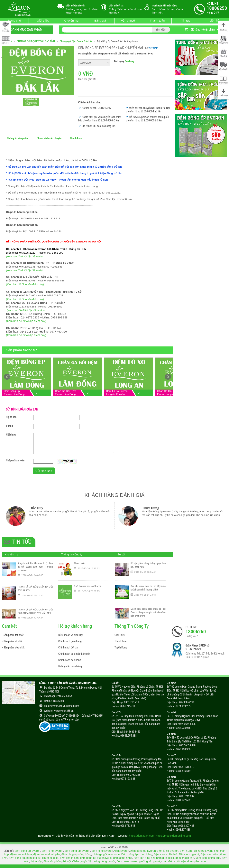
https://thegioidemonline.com (173, 836)
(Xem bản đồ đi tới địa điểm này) (25, 284)
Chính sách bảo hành (70, 660)
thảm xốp (36, 861)
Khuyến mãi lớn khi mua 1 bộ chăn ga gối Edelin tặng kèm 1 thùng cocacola (35, 569)
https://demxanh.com (142, 836)
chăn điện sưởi (171, 861)
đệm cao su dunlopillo (47, 854)
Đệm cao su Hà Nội (166, 854)
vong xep (201, 858)
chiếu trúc (200, 851)
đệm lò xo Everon (52, 851)
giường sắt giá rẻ (150, 861)
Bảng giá (100, 20)
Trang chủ (14, 20)
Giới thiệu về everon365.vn (87, 588)
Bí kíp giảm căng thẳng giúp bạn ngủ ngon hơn (148, 567)
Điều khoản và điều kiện (71, 635)
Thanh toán (157, 20)
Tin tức (186, 20)
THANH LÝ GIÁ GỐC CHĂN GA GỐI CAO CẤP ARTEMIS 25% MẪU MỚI (35, 613)
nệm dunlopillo (165, 858)
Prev (7, 377)
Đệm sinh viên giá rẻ (213, 854)
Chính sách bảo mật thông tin (74, 654)
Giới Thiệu (120, 635)
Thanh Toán (121, 641)
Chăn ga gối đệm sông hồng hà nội (94, 861)
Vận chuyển (129, 20)
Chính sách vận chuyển (49, 138)
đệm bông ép (17, 858)
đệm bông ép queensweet (96, 858)
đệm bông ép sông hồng (76, 854)
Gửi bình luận (44, 471)
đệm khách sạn (69, 858)
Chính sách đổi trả (68, 647)
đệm (5, 858)
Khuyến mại (72, 20)
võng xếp (213, 851)
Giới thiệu (43, 20)
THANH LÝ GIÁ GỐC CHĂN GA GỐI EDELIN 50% (35, 591)
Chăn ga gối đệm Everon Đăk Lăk (76, 41)
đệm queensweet (127, 861)
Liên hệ (214, 20)
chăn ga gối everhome (106, 854)
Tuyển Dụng (121, 647)
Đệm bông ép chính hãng (137, 854)
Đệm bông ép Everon (143, 851)
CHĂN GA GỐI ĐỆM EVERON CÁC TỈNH (36, 41)
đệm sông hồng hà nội (57, 861)
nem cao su (33, 858)
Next (168, 377)
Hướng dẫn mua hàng (70, 666)
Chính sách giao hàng (70, 641)
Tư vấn (122, 554)
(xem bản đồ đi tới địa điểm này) (25, 256)
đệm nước (186, 851)
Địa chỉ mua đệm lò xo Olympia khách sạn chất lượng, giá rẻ (148, 590)
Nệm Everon (121, 851)
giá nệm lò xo (50, 858)
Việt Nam (153, 48)
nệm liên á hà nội (144, 858)
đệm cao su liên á (21, 854)
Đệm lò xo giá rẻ (189, 854)
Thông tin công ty (72, 554)
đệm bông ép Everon (27, 851)
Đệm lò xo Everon (167, 851)
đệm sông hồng (123, 858)
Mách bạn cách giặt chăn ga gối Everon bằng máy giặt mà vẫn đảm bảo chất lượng (148, 614)
